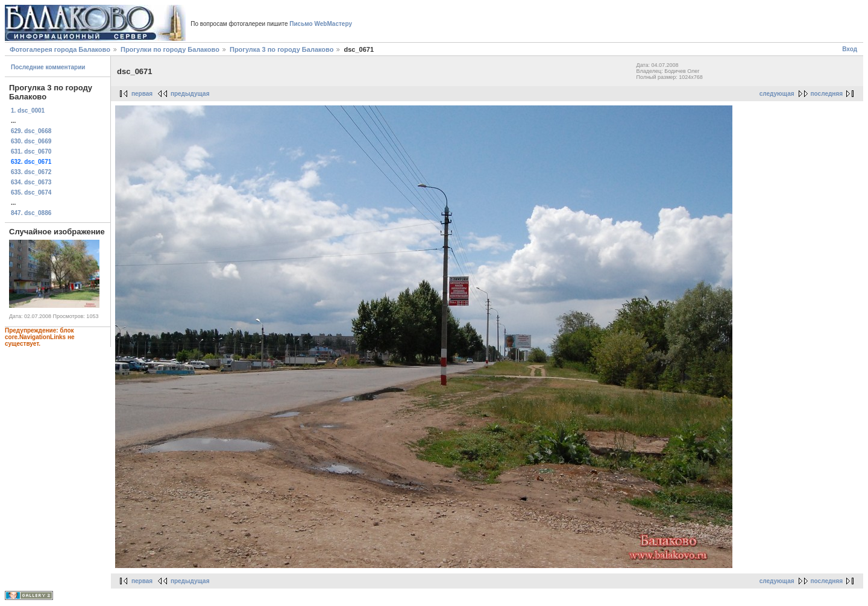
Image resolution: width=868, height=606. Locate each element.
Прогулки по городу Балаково (170, 49)
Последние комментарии (48, 67)
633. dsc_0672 (31, 172)
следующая (777, 94)
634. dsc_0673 (31, 182)
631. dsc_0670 (31, 151)
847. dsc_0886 (31, 213)
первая (142, 94)
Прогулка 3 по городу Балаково (281, 49)
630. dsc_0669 (31, 141)
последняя (827, 94)
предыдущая (190, 94)
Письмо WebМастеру (321, 24)
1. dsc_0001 (28, 111)
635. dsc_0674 (31, 192)
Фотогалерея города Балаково (60, 49)
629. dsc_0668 (31, 131)
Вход (850, 49)
